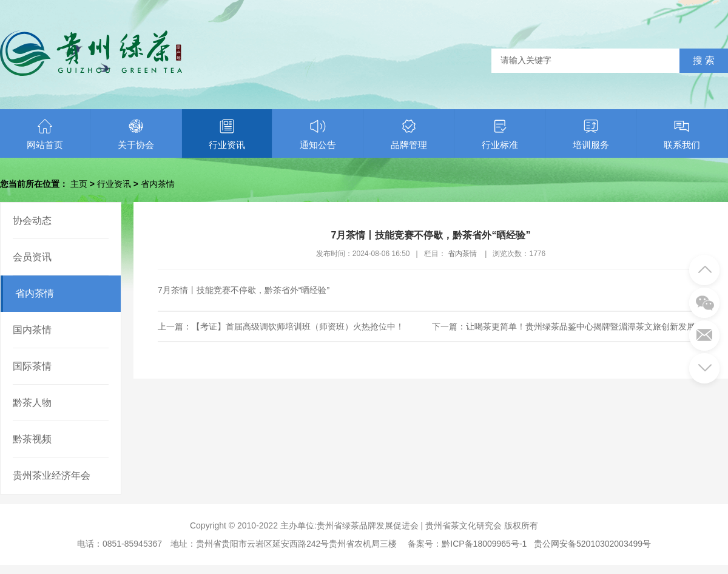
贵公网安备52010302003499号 (592, 544)
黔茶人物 (32, 403)
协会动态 (32, 221)
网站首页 (45, 134)
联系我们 (682, 134)
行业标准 (500, 134)
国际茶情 (32, 366)
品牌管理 (409, 134)
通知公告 (318, 134)
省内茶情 (158, 184)
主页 (79, 184)
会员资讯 (32, 257)
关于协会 (136, 134)
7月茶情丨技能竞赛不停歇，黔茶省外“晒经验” (244, 290)
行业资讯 (227, 134)
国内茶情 (32, 330)
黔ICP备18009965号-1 (484, 544)
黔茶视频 (32, 439)
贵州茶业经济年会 (52, 475)
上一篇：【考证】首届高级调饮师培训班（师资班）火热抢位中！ (281, 326)
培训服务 (591, 134)
